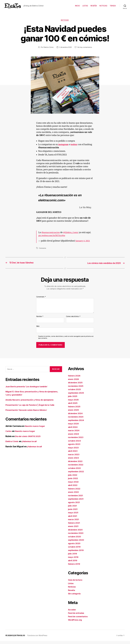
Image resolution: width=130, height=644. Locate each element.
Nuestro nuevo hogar (35, 429)
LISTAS (85, 7)
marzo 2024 (74, 434)
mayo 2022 (74, 485)
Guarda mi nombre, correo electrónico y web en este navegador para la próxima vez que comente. (66, 340)
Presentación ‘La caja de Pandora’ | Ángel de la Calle (31, 408)
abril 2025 (73, 406)
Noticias (65, 23)
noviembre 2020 (76, 536)
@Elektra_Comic (72, 236)
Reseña (72, 593)
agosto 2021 (74, 505)
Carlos (9, 434)
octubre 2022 (75, 471)
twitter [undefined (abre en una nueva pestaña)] (75, 148)
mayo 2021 (73, 516)
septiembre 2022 (77, 475)
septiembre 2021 (76, 502)
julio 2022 (73, 478)
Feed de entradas (77, 616)
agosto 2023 (74, 447)
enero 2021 (74, 529)
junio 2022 (73, 481)
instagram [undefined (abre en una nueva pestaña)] (64, 148)
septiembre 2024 (77, 423)
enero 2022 (74, 495)
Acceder (72, 613)
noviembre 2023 (76, 440)
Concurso (43, 251)
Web (38, 329)
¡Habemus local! (31, 444)
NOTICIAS (103, 7)
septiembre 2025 (77, 396)
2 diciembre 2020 (66, 50)
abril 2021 (73, 519)
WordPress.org (76, 623)
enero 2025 (74, 413)
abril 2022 (73, 488)
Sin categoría (75, 597)
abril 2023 (73, 454)
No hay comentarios (85, 50)
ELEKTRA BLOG (19, 638)
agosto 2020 (74, 546)
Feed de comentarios (79, 619)
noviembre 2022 (76, 468)
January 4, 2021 (83, 244)
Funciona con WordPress (38, 638)
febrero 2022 (75, 492)
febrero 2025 (75, 410)
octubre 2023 (75, 444)
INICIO (78, 7)
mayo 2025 (74, 403)
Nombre (40, 319)
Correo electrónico (73, 319)
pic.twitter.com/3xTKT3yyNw (53, 239)
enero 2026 (74, 382)
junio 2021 (73, 512)
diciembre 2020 (76, 533)
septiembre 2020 (77, 543)
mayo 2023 (74, 451)
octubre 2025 (75, 392)
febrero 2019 (74, 567)
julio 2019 (73, 557)
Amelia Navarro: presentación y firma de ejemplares (31, 403)
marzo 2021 (74, 522)
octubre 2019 (75, 550)
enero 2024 (74, 437)
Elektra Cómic (48, 50)
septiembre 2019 (77, 553)
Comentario (41, 300)
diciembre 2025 (76, 386)
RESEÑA (94, 7)
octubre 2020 (75, 540)
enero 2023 (74, 461)
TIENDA (113, 7)
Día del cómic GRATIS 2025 (29, 439)
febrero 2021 (74, 526)
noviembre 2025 (76, 389)
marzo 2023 (74, 457)
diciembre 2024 (76, 416)
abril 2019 (73, 564)
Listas (71, 586)
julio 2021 (73, 509)
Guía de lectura (76, 583)
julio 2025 (73, 399)
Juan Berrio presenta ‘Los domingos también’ (28, 389)
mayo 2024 (74, 427)
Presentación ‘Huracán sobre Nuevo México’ (27, 413)
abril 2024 (73, 430)
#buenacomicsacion (51, 236)
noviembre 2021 (76, 498)
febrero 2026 (75, 379)
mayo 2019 (74, 560)
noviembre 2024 (76, 420)
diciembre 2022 (76, 464)
